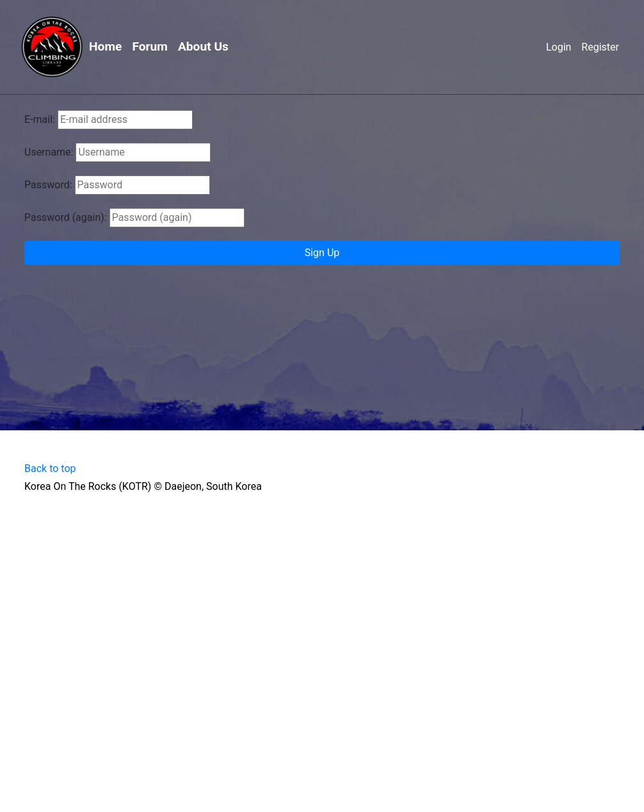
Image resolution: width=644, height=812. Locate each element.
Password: (48, 185)
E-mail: (40, 119)
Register (600, 47)
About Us (203, 46)
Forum (150, 46)
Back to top (50, 468)
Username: (49, 152)
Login (559, 47)
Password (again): (66, 217)
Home (105, 46)
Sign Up (322, 253)
